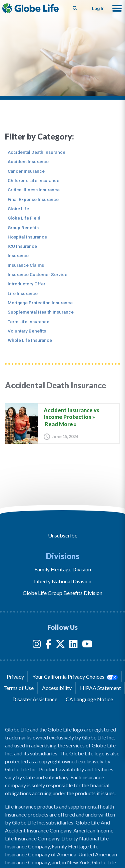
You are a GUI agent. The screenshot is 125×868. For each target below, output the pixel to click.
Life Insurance (23, 293)
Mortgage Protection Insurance (40, 303)
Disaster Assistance (35, 699)
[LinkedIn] (73, 645)
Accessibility (57, 688)
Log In (98, 8)
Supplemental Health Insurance (41, 312)
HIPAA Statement (100, 688)
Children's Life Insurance (33, 180)
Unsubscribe (63, 535)
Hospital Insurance (27, 237)
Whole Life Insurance (30, 340)
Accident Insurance (28, 161)
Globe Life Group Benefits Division (62, 593)
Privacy (15, 676)
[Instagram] (37, 645)
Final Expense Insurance (33, 199)
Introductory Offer (26, 284)
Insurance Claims (26, 265)
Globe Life (18, 209)
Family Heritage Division (63, 569)
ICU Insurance (22, 246)
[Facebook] (48, 645)
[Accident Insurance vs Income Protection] (62, 423)
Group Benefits (23, 228)
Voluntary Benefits (27, 331)
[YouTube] (87, 645)
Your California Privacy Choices (75, 677)
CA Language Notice (89, 699)
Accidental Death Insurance (36, 152)
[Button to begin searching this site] (75, 8)
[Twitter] (60, 645)
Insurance (18, 255)
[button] (117, 8)
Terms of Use (18, 688)
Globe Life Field (24, 218)
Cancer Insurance (26, 171)
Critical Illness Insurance (34, 190)
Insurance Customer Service (37, 274)
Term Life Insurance (28, 322)
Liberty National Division (63, 581)
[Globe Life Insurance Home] (30, 8)
